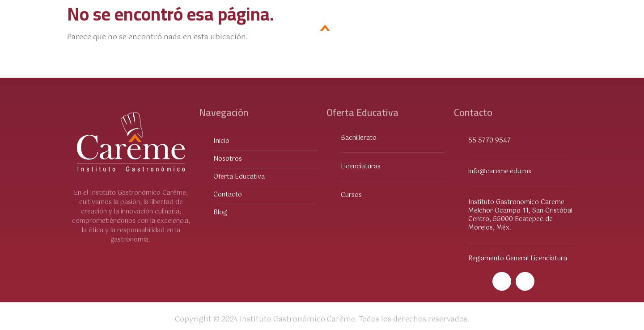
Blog (559, 31)
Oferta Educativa (112, 31)
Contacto (513, 31)
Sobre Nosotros (195, 31)
